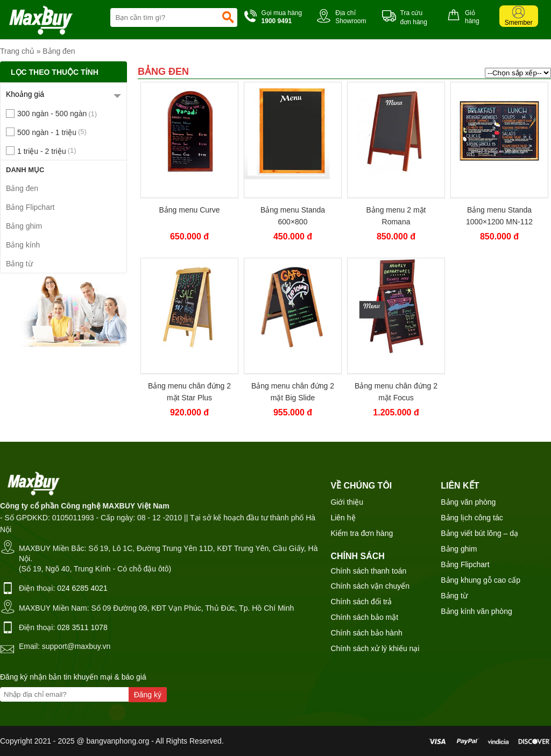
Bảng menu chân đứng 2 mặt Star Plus (189, 392)
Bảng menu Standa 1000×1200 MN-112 (499, 216)
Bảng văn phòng (468, 502)
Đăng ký (148, 695)
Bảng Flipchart (30, 207)
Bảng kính (23, 245)
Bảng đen (59, 51)
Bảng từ (19, 264)
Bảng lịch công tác (472, 518)
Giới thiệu (347, 502)
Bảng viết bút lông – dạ (479, 533)
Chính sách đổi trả (361, 602)
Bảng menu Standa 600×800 (293, 216)
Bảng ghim (24, 226)
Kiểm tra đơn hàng (362, 533)
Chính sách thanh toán (368, 571)
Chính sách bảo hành (366, 633)
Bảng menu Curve (189, 210)
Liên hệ (343, 518)
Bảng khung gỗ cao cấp (481, 580)
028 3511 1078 (82, 627)
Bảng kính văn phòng (476, 611)
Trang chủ (17, 51)
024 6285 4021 (82, 588)
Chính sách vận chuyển (370, 586)
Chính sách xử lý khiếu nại (375, 648)
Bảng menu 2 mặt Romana (396, 216)
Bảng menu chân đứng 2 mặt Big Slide (293, 392)
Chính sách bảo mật (364, 617)
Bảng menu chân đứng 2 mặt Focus (396, 392)
